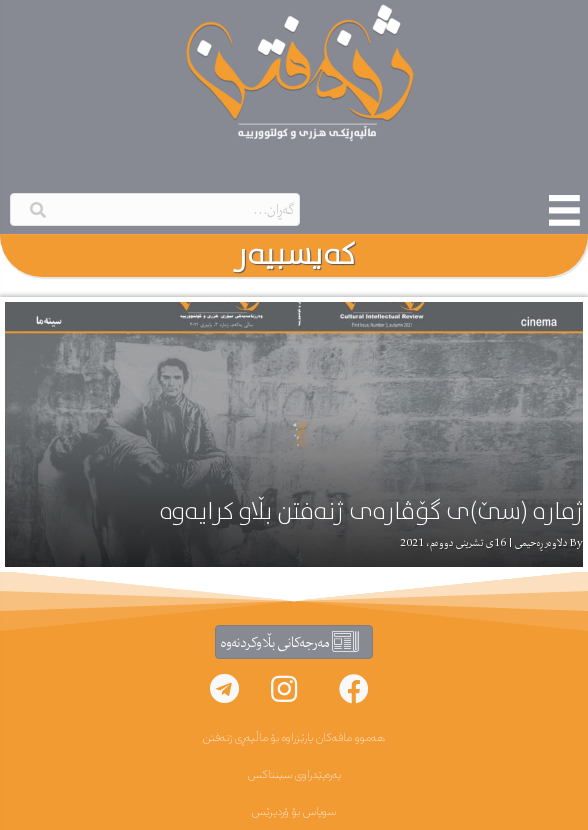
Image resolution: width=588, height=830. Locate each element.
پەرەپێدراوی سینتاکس (294, 775)
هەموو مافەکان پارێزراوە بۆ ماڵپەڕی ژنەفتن (294, 738)
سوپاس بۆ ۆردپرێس (294, 812)
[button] (354, 689)
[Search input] (155, 209)
